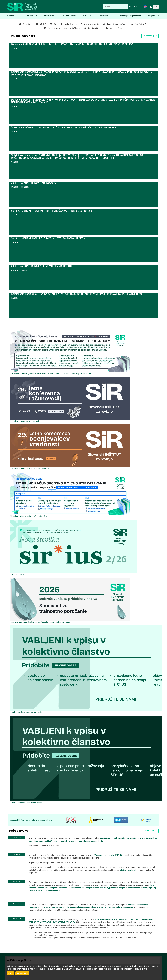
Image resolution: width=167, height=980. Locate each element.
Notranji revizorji (70, 16)
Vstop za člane (114, 28)
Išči (135, 6)
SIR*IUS (41, 24)
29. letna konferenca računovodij (25, 421)
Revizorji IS (87, 16)
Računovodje (31, 16)
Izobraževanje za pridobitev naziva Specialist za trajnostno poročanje (40, 622)
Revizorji (11, 16)
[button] (145, 7)
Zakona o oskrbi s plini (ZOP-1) (108, 855)
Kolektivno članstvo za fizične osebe (26, 803)
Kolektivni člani (93, 28)
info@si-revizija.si (128, 870)
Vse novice (151, 830)
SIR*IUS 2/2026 (17, 574)
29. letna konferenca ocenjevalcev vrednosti (30, 469)
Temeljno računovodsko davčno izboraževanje (31, 516)
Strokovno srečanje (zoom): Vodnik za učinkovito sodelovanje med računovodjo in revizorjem (51, 374)
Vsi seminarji (150, 36)
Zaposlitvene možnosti (115, 24)
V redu (10, 973)
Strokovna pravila (90, 24)
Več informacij (22, 973)
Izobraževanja (68, 24)
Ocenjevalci (49, 16)
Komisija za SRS (152, 16)
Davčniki (104, 16)
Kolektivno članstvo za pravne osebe (26, 712)
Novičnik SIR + (139, 24)
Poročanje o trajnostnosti (130, 16)
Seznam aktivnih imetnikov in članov (62, 28)
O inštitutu (26, 24)
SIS (156, 7)
